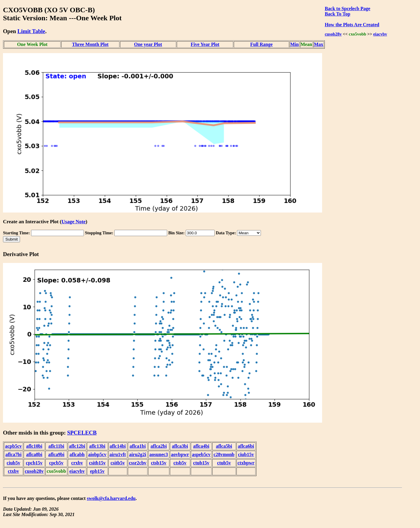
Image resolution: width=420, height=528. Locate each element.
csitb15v (97, 463)
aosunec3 (159, 454)
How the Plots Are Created (352, 25)
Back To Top (337, 14)
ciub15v (246, 454)
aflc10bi (34, 446)
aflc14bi (118, 446)
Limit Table (31, 31)
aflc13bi (97, 446)
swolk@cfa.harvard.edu (111, 498)
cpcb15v (34, 463)
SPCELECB (82, 433)
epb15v (97, 471)
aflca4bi (201, 446)
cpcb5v (56, 463)
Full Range (261, 44)
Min (294, 44)
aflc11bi (56, 446)
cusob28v (333, 34)
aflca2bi (159, 446)
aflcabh (77, 454)
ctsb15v (159, 463)
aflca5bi (224, 446)
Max (319, 44)
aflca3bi (180, 446)
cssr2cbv (138, 463)
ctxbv (13, 471)
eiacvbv (380, 34)
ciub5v (13, 463)
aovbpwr (180, 454)
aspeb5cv (201, 454)
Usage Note (74, 222)
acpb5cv (13, 446)
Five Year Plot (205, 44)
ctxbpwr (246, 463)
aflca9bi (56, 454)
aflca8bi (34, 454)
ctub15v (201, 463)
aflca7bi (13, 454)
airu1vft (118, 454)
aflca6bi (246, 446)
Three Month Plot (90, 44)
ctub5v (224, 463)
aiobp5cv (97, 454)
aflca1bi (138, 446)
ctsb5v (180, 463)
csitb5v (118, 463)
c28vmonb (224, 454)
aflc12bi (77, 446)
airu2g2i (138, 454)
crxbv (77, 463)
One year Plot (148, 44)
